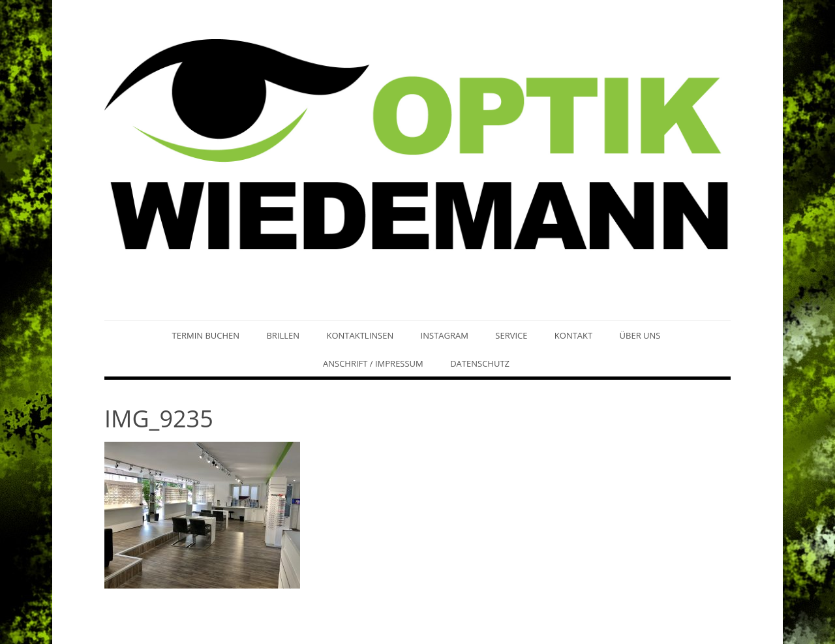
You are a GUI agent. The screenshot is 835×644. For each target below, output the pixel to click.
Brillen (283, 335)
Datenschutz (480, 363)
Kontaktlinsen (360, 335)
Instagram (445, 335)
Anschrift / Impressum (373, 363)
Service (511, 335)
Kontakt (573, 335)
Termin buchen (206, 335)
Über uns (640, 335)
